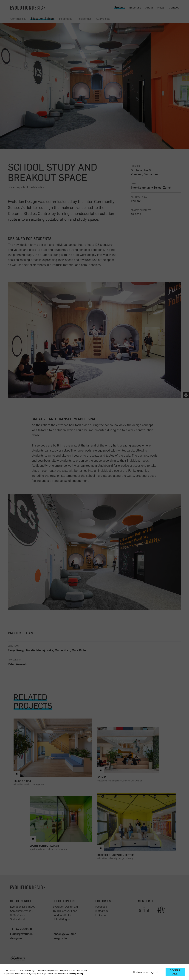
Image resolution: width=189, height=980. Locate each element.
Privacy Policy (76, 974)
